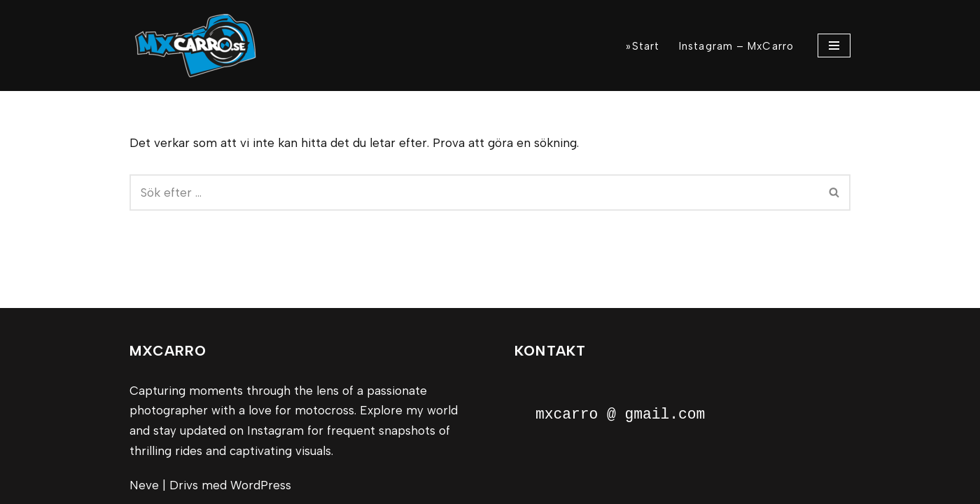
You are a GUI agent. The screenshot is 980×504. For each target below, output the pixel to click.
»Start (643, 46)
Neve (144, 485)
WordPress (261, 485)
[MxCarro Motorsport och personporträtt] (199, 45)
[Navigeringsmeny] (834, 45)
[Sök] (474, 192)
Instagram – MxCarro (736, 46)
